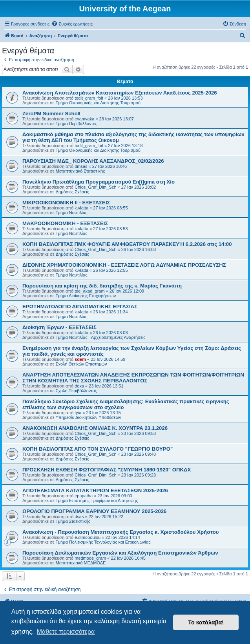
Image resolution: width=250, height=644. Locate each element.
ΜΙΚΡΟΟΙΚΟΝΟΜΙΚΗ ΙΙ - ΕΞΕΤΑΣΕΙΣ (66, 203)
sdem (80, 359)
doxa (79, 386)
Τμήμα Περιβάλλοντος (77, 124)
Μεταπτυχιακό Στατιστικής (80, 171)
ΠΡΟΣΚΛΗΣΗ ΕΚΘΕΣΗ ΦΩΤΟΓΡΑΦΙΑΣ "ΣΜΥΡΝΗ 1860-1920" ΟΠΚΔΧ (107, 470)
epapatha (84, 496)
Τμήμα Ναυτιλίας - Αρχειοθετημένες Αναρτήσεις (101, 337)
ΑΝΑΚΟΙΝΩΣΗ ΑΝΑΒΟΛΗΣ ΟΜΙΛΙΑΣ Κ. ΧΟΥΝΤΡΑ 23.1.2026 (95, 428)
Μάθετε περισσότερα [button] (66, 632)
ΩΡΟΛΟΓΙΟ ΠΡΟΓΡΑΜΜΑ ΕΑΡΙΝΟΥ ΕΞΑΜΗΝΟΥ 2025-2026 (94, 511)
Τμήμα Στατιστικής (73, 521)
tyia (78, 413)
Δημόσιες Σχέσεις (72, 192)
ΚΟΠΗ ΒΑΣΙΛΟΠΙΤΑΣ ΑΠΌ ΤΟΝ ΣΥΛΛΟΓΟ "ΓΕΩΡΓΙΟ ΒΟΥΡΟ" (98, 449)
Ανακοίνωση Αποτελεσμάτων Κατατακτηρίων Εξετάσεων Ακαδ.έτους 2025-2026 (120, 93)
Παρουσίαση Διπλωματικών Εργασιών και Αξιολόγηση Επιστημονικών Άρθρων (120, 553)
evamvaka (84, 119)
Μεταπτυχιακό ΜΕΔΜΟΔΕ (81, 563)
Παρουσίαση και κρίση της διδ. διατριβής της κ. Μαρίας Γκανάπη (102, 286)
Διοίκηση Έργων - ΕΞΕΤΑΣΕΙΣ (59, 327)
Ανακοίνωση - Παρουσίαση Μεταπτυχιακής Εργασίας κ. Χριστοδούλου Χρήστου (120, 532)
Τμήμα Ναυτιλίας (72, 213)
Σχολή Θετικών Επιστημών (81, 364)
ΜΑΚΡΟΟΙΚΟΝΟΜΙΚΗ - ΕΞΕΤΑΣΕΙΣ (65, 223)
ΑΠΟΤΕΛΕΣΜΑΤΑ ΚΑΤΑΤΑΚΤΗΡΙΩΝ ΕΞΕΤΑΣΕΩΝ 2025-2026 (95, 490)
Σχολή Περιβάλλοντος (76, 391)
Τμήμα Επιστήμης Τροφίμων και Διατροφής (97, 500)
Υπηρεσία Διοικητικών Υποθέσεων (89, 417)
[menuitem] (72, 24)
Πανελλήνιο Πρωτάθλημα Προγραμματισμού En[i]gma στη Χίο (99, 182)
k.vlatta (81, 208)
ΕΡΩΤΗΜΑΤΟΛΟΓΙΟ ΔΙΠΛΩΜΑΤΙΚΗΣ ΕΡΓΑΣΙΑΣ (80, 307)
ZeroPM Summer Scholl (51, 114)
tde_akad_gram (89, 291)
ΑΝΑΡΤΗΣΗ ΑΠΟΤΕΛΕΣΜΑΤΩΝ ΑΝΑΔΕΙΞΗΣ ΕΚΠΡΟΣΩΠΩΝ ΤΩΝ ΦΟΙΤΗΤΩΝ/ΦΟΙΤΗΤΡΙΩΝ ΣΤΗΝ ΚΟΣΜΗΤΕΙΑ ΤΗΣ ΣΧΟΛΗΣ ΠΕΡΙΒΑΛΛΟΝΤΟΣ (133, 378)
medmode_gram (90, 558)
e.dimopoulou (88, 537)
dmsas (81, 166)
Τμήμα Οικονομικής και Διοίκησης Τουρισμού (98, 103)
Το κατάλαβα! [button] (206, 622)
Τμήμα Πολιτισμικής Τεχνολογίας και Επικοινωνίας (103, 542)
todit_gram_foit (89, 98)
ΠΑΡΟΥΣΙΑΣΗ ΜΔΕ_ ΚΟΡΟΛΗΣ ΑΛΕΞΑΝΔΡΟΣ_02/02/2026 (93, 161)
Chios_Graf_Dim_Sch (95, 187)
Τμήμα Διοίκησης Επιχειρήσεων (86, 296)
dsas (79, 517)
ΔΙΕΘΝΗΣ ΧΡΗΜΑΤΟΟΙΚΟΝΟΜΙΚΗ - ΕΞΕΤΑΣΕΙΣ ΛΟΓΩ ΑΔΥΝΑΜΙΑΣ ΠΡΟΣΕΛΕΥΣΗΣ (124, 265)
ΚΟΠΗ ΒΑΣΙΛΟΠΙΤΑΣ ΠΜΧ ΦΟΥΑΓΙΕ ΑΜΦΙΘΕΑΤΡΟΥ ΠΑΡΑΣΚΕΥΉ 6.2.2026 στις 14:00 (127, 244)
